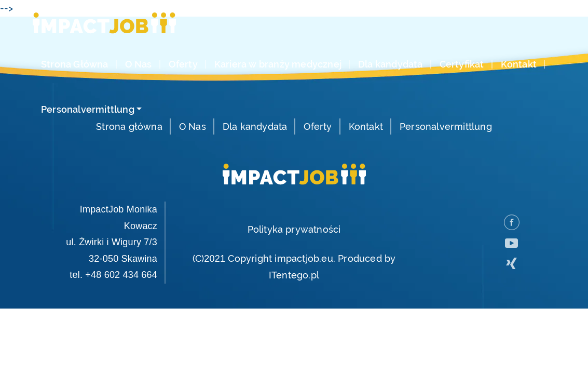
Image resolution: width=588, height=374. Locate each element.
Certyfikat (462, 64)
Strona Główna (75, 64)
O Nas (139, 64)
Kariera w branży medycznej (278, 64)
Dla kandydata (391, 64)
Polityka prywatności (294, 229)
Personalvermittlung (88, 110)
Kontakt (519, 64)
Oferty (183, 64)
